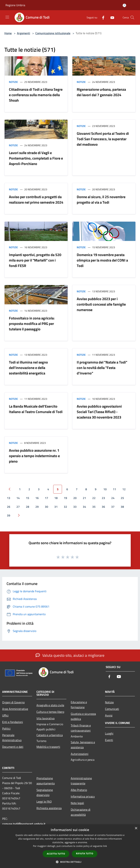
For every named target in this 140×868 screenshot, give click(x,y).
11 (114, 489)
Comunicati (112, 709)
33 (75, 507)
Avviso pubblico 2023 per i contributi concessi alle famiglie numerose (101, 304)
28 (28, 507)
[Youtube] (111, 17)
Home (8, 33)
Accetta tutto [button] (56, 854)
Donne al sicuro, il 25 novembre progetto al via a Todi (101, 200)
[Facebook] (102, 17)
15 (28, 498)
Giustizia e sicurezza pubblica (83, 716)
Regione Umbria (15, 5)
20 (75, 498)
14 (18, 498)
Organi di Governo (13, 702)
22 (94, 498)
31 (56, 507)
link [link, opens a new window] (105, 846)
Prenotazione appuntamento (46, 781)
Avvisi (109, 715)
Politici (6, 728)
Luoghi (109, 733)
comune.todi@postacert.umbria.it (24, 824)
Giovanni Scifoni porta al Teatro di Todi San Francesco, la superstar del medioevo (103, 139)
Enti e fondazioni (13, 722)
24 (113, 498)
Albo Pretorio (79, 790)
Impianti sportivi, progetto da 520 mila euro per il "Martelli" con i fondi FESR (35, 260)
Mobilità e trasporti (48, 747)
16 (37, 498)
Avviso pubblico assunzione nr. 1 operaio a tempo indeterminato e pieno (34, 456)
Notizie (13, 82)
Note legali (77, 803)
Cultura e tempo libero (50, 712)
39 (9, 515)
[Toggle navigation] (7, 17)
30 (46, 507)
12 (124, 489)
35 (94, 507)
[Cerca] (132, 17)
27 (18, 507)
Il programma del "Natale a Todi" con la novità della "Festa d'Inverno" (102, 368)
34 (84, 507)
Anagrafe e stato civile (50, 705)
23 (103, 498)
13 (9, 498)
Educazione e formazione (79, 705)
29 (37, 507)
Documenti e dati (13, 747)
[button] (70, 862)
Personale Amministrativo (12, 738)
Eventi (109, 740)
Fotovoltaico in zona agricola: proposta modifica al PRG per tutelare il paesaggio (32, 324)
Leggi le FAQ (44, 802)
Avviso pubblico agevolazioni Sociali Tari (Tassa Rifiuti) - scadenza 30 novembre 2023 (99, 412)
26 (9, 507)
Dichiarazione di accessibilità (81, 812)
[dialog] (70, 846)
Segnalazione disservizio (45, 792)
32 (65, 507)
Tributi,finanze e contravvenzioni (81, 728)
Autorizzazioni (80, 754)
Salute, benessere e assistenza (83, 745)
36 (103, 507)
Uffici (5, 715)
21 (84, 498)
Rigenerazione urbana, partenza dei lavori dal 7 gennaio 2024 (101, 92)
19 (65, 498)
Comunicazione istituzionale (53, 33)
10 (105, 489)
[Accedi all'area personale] (124, 5)
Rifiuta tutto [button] (85, 854)
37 (113, 507)
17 (46, 498)
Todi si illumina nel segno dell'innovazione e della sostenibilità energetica (28, 368)
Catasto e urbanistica (50, 735)
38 (122, 507)
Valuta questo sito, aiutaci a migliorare (70, 655)
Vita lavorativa (45, 718)
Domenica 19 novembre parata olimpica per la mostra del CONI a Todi (102, 260)
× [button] (136, 828)
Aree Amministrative (15, 709)
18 (56, 498)
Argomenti (24, 33)
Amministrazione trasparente (81, 781)
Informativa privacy (83, 796)
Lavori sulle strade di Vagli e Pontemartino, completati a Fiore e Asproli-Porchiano (36, 158)
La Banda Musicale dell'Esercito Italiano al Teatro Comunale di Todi (36, 409)
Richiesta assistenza (49, 808)
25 (122, 498)
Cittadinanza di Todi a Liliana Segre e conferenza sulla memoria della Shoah (36, 95)
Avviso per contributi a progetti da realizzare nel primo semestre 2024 (36, 200)
